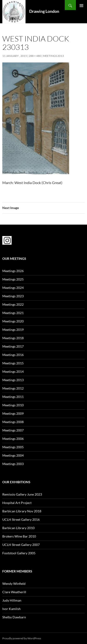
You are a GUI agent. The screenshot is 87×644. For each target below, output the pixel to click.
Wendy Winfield (14, 584)
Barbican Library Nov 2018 (22, 511)
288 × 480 (35, 56)
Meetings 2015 (13, 363)
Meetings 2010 (13, 405)
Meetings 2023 (13, 296)
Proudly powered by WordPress (22, 638)
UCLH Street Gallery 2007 (21, 545)
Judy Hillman (12, 600)
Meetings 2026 (13, 271)
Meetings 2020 (13, 321)
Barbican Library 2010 (18, 528)
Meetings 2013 (53, 56)
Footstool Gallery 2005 (19, 553)
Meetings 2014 (13, 372)
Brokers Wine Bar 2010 (19, 536)
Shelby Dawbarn (14, 617)
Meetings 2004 (13, 455)
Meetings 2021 (13, 313)
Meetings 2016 (13, 355)
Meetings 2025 (13, 279)
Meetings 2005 (13, 447)
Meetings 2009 (13, 413)
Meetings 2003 (13, 464)
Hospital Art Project (17, 503)
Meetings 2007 (13, 430)
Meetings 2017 (13, 346)
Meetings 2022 (13, 304)
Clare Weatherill (14, 592)
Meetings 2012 (13, 388)
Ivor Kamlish (11, 609)
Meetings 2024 (13, 288)
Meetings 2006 (13, 439)
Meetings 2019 (13, 330)
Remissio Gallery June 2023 (22, 494)
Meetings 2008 (13, 422)
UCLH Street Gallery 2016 (21, 519)
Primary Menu (81, 6)
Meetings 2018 (13, 338)
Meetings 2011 (13, 397)
